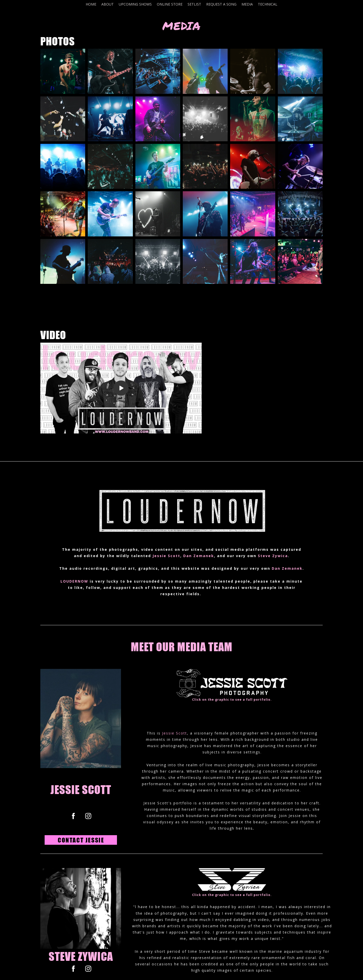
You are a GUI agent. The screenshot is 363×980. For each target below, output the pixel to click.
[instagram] (88, 816)
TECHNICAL (268, 4)
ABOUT (108, 4)
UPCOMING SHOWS (135, 4)
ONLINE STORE (170, 4)
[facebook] (73, 816)
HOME (91, 4)
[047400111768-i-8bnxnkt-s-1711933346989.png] (232, 881)
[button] (81, 840)
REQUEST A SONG (221, 4)
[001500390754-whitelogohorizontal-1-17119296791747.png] (232, 683)
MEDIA (247, 4)
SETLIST (194, 4)
